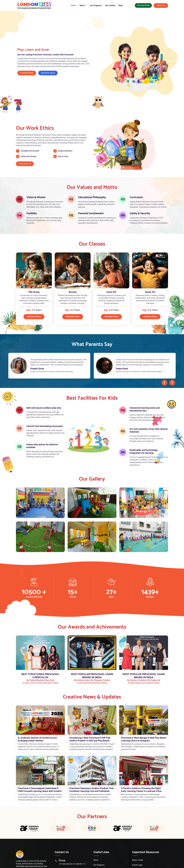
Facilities (32, 213)
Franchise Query (27, 73)
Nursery (73, 292)
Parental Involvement (91, 213)
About (96, 860)
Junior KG (111, 292)
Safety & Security (140, 213)
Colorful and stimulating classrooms (45, 426)
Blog (121, 5)
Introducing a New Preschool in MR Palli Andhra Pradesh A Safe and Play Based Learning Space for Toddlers (90, 739)
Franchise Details (143, 5)
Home (73, 5)
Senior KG (150, 292)
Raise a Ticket (138, 860)
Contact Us (161, 5)
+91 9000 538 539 (65, 864)
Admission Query (48, 73)
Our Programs (96, 5)
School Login (137, 865)
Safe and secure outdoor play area (44, 408)
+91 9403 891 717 (79, 864)
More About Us (25, 164)
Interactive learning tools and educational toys (145, 409)
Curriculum (136, 197)
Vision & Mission (36, 197)
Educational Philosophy (92, 197)
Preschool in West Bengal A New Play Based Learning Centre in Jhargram (143, 739)
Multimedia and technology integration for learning (144, 452)
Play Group (34, 292)
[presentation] (165, 383)
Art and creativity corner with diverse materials (149, 430)
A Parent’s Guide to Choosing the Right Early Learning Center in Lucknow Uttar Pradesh (141, 790)
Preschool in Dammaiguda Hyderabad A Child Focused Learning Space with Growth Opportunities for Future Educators (39, 790)
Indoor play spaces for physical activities (42, 446)
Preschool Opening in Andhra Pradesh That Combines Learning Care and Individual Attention (91, 790)
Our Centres (110, 5)
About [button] (82, 5)
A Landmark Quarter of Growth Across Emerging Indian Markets (37, 739)
